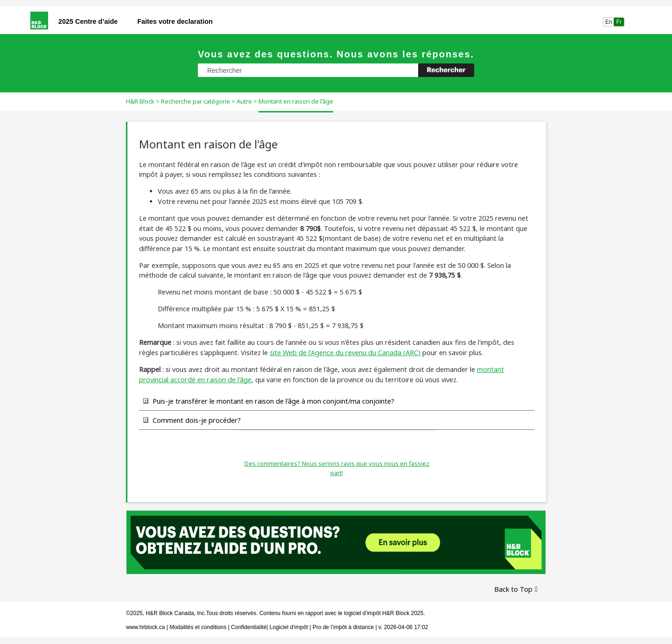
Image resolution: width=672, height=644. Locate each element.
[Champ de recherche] (336, 70)
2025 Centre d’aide (88, 21)
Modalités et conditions (198, 627)
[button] (446, 70)
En (609, 22)
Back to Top (513, 589)
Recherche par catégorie (196, 101)
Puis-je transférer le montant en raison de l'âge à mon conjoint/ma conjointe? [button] (269, 401)
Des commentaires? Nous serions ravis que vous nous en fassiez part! (337, 468)
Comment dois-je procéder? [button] (192, 420)
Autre (244, 101)
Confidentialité (249, 627)
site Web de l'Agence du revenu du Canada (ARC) (345, 353)
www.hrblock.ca (145, 627)
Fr (619, 22)
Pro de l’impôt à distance (343, 627)
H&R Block (140, 101)
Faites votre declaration (175, 21)
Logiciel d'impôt (290, 627)
